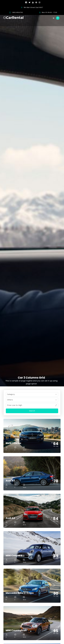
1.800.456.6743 (16, 12)
